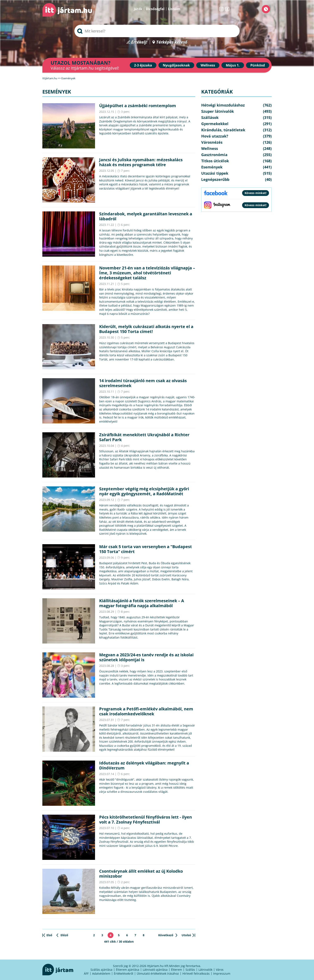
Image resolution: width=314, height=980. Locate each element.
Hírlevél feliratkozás (196, 973)
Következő (166, 935)
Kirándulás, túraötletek (223, 130)
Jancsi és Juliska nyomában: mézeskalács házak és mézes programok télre (141, 162)
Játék (138, 9)
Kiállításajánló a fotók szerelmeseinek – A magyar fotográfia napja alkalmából (142, 603)
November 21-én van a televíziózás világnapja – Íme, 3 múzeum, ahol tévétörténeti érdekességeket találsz (147, 273)
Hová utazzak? (215, 136)
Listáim (174, 9)
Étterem (177, 970)
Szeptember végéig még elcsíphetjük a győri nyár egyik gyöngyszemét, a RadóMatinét (144, 491)
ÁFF (86, 973)
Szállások (210, 117)
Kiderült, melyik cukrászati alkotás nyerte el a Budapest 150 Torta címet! (146, 329)
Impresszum (222, 973)
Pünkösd (258, 65)
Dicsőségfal (155, 9)
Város (220, 970)
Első (49, 935)
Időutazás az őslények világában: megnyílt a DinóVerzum (144, 765)
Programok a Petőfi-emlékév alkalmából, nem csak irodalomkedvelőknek (146, 711)
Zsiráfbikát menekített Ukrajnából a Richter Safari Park (144, 437)
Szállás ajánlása (101, 970)
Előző (64, 935)
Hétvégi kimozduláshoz (223, 105)
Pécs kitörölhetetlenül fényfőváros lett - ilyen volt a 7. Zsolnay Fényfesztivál (146, 819)
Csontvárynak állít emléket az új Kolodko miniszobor (141, 874)
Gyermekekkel (215, 124)
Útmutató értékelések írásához (158, 973)
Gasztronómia (214, 155)
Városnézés (212, 142)
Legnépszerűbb (215, 179)
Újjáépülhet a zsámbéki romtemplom (138, 106)
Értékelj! (139, 42)
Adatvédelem (101, 973)
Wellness (208, 65)
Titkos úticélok (215, 161)
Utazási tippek (215, 173)
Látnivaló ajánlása (155, 970)
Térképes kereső (172, 42)
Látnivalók (205, 970)
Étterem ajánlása (128, 970)
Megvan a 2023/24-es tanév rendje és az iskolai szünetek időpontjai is (146, 657)
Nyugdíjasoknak (176, 65)
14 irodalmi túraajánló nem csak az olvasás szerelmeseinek (143, 383)
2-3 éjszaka (143, 65)
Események (212, 167)
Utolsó (186, 935)
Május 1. (233, 65)
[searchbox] (157, 31)
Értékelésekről (124, 973)
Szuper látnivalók (218, 111)
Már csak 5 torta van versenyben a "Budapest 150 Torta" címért (146, 549)
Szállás (190, 970)
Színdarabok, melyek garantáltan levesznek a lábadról (146, 216)
